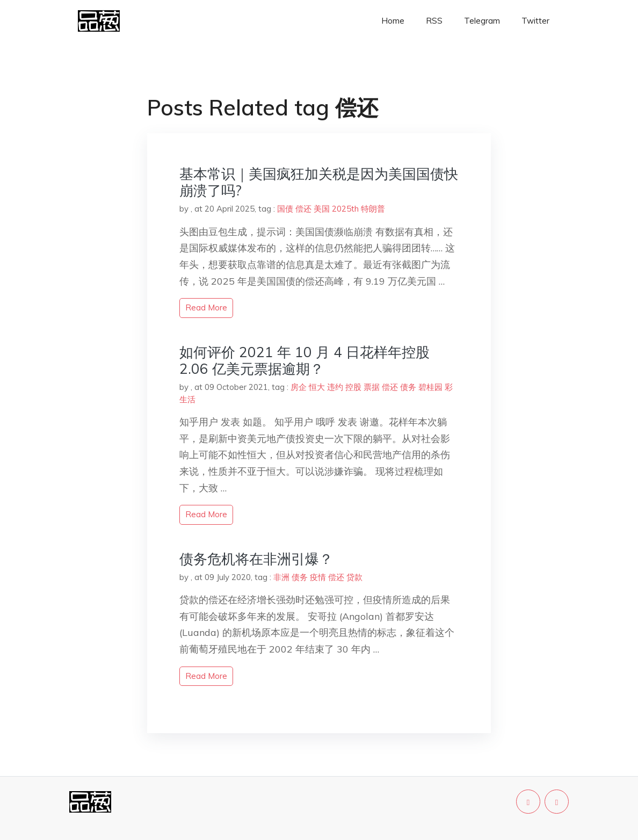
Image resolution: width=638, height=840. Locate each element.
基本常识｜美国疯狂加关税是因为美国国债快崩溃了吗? (319, 182)
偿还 (303, 209)
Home (393, 21)
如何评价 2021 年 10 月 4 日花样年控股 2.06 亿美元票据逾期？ (305, 360)
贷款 (354, 577)
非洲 (281, 577)
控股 (353, 387)
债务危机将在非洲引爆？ (256, 559)
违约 (335, 387)
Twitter (535, 21)
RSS (434, 21)
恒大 (317, 387)
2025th (345, 209)
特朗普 (373, 209)
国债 (285, 209)
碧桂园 (430, 387)
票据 (372, 387)
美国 (322, 209)
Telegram (482, 21)
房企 (299, 387)
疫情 (318, 577)
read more (206, 307)
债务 (408, 387)
